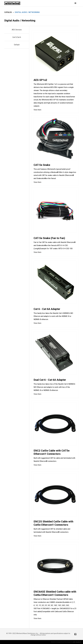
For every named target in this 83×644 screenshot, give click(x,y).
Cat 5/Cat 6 (17, 37)
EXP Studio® (77, 642)
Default (17, 45)
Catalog (8, 12)
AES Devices (17, 30)
